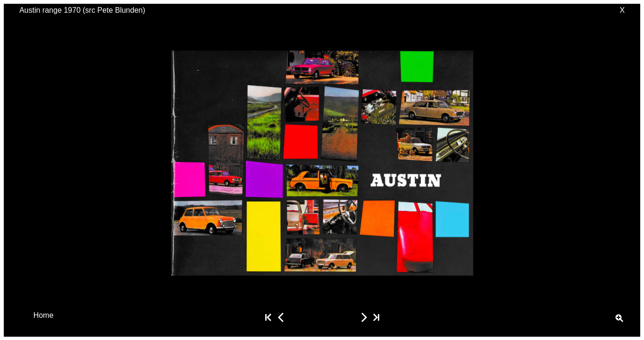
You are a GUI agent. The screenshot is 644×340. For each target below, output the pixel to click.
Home (44, 315)
